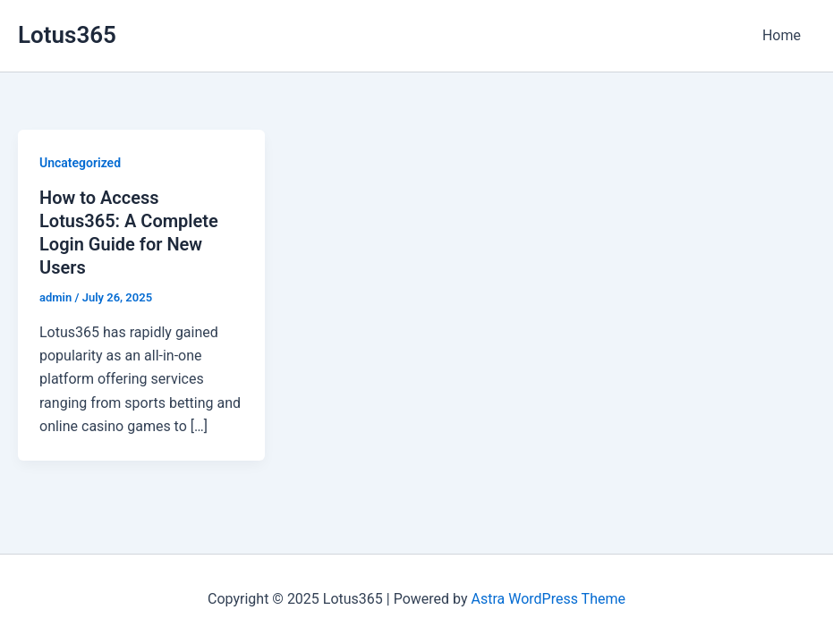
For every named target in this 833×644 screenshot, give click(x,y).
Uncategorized (80, 163)
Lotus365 (67, 35)
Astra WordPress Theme (548, 599)
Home (782, 35)
